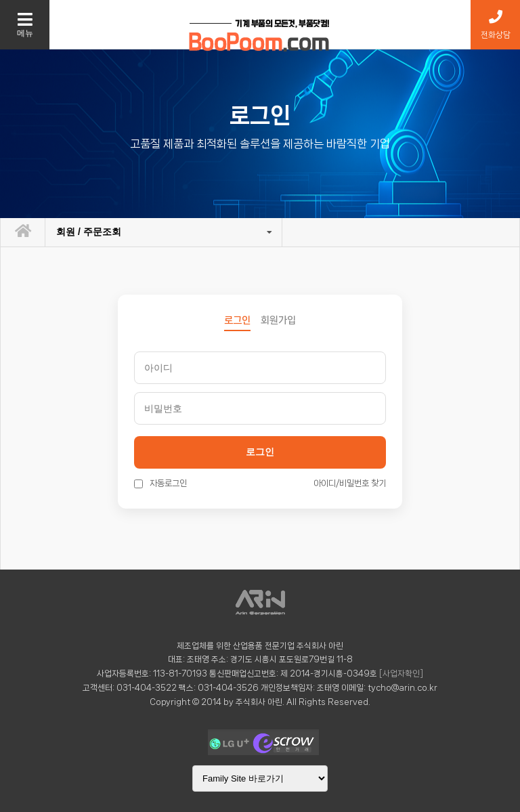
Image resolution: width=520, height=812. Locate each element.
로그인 (260, 452)
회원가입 (278, 320)
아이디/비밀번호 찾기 (350, 483)
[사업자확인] (401, 674)
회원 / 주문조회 (89, 232)
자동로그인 (160, 483)
